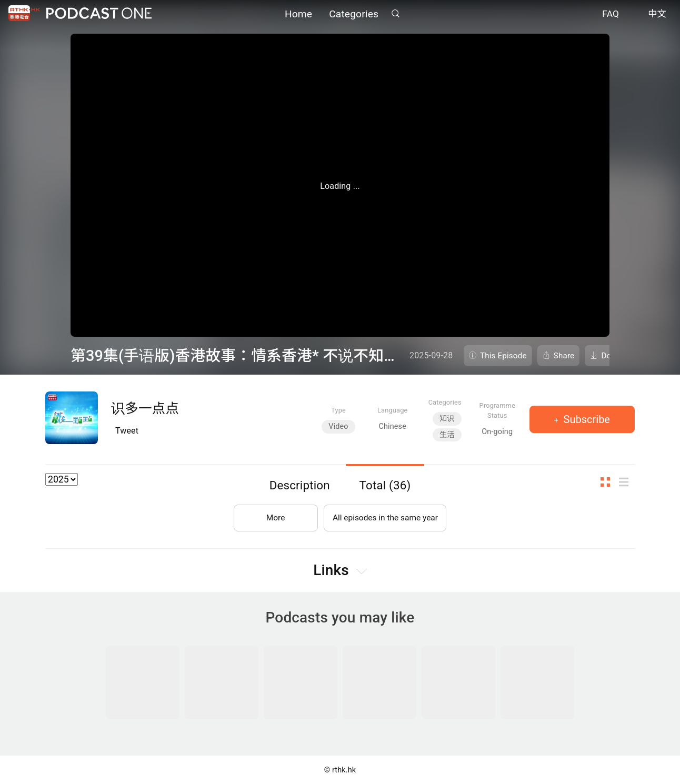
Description (300, 485)
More (273, 516)
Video (338, 426)
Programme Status (497, 410)
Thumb (608, 482)
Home (298, 14)
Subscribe (586, 419)
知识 (447, 419)
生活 (447, 435)
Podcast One (99, 14)
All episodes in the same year (385, 516)
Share (564, 356)
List (627, 482)
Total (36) (385, 485)
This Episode (503, 356)
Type (338, 410)
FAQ (611, 15)
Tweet (127, 431)
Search (395, 14)
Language (392, 410)
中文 (657, 15)
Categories (354, 14)
